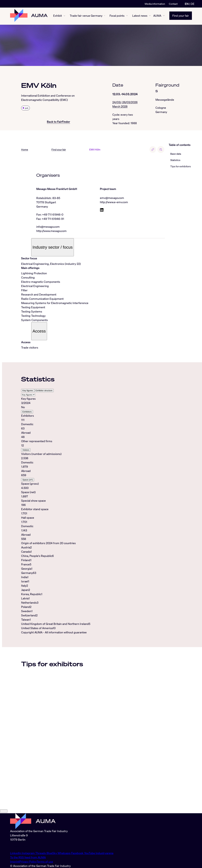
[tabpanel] (93, 469)
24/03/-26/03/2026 (125, 102)
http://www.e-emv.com (114, 202)
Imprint (15, 862)
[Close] (4, 811)
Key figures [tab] (28, 391)
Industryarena (104, 853)
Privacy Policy (28, 862)
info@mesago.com (48, 227)
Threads (41, 853)
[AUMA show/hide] (164, 16)
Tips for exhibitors (181, 166)
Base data (176, 154)
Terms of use (45, 862)
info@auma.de (19, 846)
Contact (173, 4)
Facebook (78, 853)
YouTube (90, 853)
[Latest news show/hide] (150, 16)
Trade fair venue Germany (86, 16)
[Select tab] (28, 395)
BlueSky (52, 853)
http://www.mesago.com (51, 231)
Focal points (117, 16)
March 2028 (120, 107)
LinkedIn (16, 853)
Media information (155, 4)
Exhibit (58, 16)
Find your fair (181, 16)
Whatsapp (64, 853)
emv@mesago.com (112, 198)
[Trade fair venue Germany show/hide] (105, 16)
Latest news (140, 16)
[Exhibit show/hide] (64, 16)
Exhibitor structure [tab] (44, 391)
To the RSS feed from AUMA (28, 857)
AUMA (157, 16)
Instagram (29, 853)
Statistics (175, 160)
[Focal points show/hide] (127, 16)
